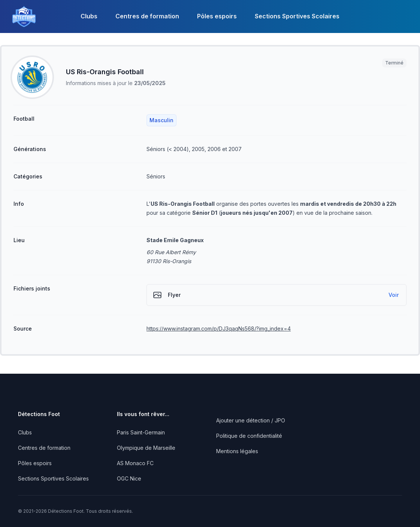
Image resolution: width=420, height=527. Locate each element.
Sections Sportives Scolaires (297, 16)
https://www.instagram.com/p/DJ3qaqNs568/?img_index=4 (219, 329)
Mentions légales (237, 451)
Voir (394, 295)
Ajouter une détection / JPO (251, 420)
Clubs (89, 16)
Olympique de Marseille (146, 448)
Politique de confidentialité (249, 436)
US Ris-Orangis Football (105, 72)
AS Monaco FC (135, 463)
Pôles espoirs (217, 16)
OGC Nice (129, 478)
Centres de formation (147, 16)
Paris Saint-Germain (141, 432)
